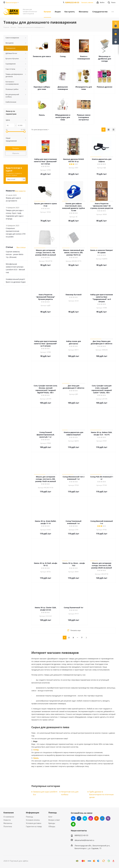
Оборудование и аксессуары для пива (63, 117)
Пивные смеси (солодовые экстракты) (84, 117)
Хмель (42, 115)
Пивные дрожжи (105, 87)
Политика (8, 826)
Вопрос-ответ (54, 820)
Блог (50, 817)
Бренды (52, 823)
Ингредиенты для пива (84, 88)
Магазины (8, 823)
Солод (63, 56)
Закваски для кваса (42, 56)
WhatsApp (73, 824)
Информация (32, 813)
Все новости (20, 191)
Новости (7, 820)
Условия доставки (34, 823)
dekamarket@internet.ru (84, 840)
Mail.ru (102, 818)
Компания (9, 813)
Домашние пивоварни (63, 88)
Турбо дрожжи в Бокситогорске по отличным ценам (101, 794)
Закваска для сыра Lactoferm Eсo (45, 793)
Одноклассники (96, 818)
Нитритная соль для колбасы (70, 793)
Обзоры (52, 826)
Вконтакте (73, 818)
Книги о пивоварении (84, 57)
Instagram (91, 818)
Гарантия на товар (34, 826)
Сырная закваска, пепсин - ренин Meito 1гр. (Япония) (15, 254)
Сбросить (16, 153)
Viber (108, 818)
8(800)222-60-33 (72, 2)
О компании (9, 817)
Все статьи (21, 247)
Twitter (85, 818)
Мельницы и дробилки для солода (105, 59)
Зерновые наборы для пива (42, 88)
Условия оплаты (33, 820)
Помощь (30, 817)
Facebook (79, 818)
